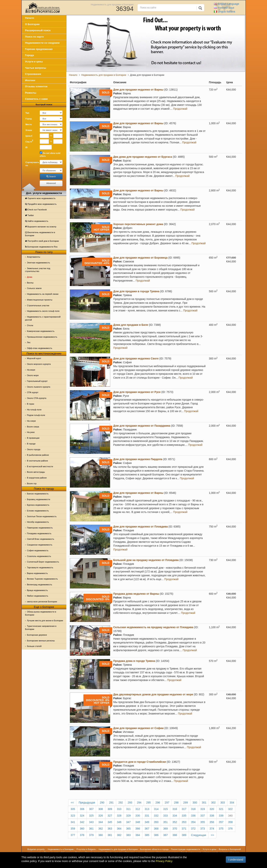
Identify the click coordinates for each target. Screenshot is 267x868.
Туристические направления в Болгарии (41, 628)
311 (128, 809)
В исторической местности (40, 466)
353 (184, 822)
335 (184, 816)
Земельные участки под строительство (38, 270)
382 (119, 835)
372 (193, 829)
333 (166, 816)
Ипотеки (30, 80)
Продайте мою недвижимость (41, 204)
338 (212, 816)
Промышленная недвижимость (42, 337)
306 (82, 809)
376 (230, 829)
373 (203, 829)
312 (138, 809)
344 (101, 822)
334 (175, 816)
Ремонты (31, 93)
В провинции (33, 438)
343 (91, 822)
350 (156, 822)
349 (147, 822)
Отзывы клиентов (36, 86)
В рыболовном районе (38, 455)
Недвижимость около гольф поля (43, 311)
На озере (31, 421)
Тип (27, 113)
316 (175, 809)
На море (31, 370)
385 (147, 835)
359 (73, 829)
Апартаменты (34, 257)
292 (121, 803)
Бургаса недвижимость (38, 505)
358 (230, 822)
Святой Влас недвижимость (41, 539)
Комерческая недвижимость (41, 331)
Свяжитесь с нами (36, 99)
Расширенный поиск (38, 30)
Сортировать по (31, 164)
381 (110, 835)
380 (101, 835)
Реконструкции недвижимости (186, 849)
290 (102, 803)
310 (119, 809)
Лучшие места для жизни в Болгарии (45, 621)
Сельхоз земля (34, 288)
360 (82, 829)
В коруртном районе (37, 478)
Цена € (29, 136)
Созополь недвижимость (39, 556)
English (227, 4)
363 (110, 829)
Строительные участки (38, 305)
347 (128, 822)
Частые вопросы (36, 68)
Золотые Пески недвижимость (42, 516)
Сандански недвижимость (40, 545)
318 (193, 809)
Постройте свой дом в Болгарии (42, 241)
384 (138, 835)
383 (128, 835)
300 (195, 803)
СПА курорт (33, 392)
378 (82, 835)
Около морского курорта (39, 364)
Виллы (30, 283)
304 (232, 803)
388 (175, 835)
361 (91, 829)
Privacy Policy (164, 861)
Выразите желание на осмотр (41, 227)
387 (166, 835)
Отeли (30, 325)
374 (212, 829)
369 (166, 829)
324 (82, 816)
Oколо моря (33, 375)
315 (166, 809)
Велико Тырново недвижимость (42, 579)
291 (111, 803)
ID (27, 147)
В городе (31, 444)
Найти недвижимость (37, 221)
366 (138, 829)
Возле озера (33, 427)
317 (184, 809)
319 (203, 809)
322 (230, 809)
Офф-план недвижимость (40, 348)
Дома (30, 277)
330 (138, 816)
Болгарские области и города (154, 849)
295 (148, 803)
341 (73, 822)
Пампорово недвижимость (40, 528)
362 (101, 829)
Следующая (199, 835)
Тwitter (30, 215)
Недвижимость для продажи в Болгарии (112, 4)
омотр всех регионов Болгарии (42, 602)
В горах (31, 404)
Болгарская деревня (37, 635)
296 (158, 803)
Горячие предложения (39, 49)
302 (213, 803)
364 (119, 829)
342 (82, 822)
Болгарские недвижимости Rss (41, 247)
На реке (31, 432)
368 (156, 829)
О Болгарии (32, 24)
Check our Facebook (36, 210)
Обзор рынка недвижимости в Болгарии (41, 613)
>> (212, 835)
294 (139, 803)
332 (156, 816)
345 (110, 822)
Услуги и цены (34, 62)
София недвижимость (38, 550)
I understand (236, 860)
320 (212, 809)
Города (30, 55)
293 (130, 803)
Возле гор (32, 483)
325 (91, 816)
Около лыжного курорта (39, 387)
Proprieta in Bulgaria (86, 849)
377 (73, 835)
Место (29, 124)
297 (167, 803)
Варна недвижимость (37, 573)
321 (221, 809)
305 (73, 809)
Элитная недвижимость (39, 263)
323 (73, 816)
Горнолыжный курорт (37, 381)
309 (110, 809)
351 (166, 822)
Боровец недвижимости (39, 499)
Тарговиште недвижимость (40, 568)
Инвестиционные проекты (40, 300)
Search (51, 176)
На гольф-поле (34, 410)
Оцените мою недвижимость (40, 198)
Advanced (51, 183)
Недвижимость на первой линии (43, 294)
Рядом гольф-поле (36, 415)
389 (184, 835)
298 (176, 803)
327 (110, 816)
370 (175, 829)
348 (138, 822)
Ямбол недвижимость (38, 596)
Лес (29, 342)
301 (204, 803)
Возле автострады (36, 472)
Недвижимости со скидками (42, 43)
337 (203, 816)
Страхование (33, 74)
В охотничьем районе (38, 461)
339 (221, 816)
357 (221, 822)
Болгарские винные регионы (41, 641)
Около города (34, 449)
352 (175, 822)
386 (156, 835)
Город (29, 119)
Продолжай (180, 109)
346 (119, 822)
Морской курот (34, 358)
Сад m (29, 141)
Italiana (225, 11)
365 (128, 829)
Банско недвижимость (38, 494)
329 (128, 816)
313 (147, 809)
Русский (224, 8)
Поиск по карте (34, 37)
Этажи (29, 130)
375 (221, 829)
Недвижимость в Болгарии (60, 849)
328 (119, 816)
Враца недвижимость (37, 590)
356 (212, 822)
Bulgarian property (36, 849)
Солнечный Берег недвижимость (43, 562)
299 (185, 803)
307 (91, 809)
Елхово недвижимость (38, 511)
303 (223, 803)
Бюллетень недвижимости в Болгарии (40, 234)
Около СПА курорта (37, 398)
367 (147, 829)
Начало (30, 18)
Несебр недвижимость (38, 522)
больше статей (34, 646)
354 (193, 822)
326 (101, 816)
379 (91, 835)
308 (101, 809)
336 (193, 816)
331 (147, 816)
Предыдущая (87, 803)
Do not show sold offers (50, 154)
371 (184, 829)
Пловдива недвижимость (39, 533)
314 (156, 809)
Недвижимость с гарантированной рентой (43, 318)
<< (72, 803)
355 (203, 822)
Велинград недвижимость (40, 585)
